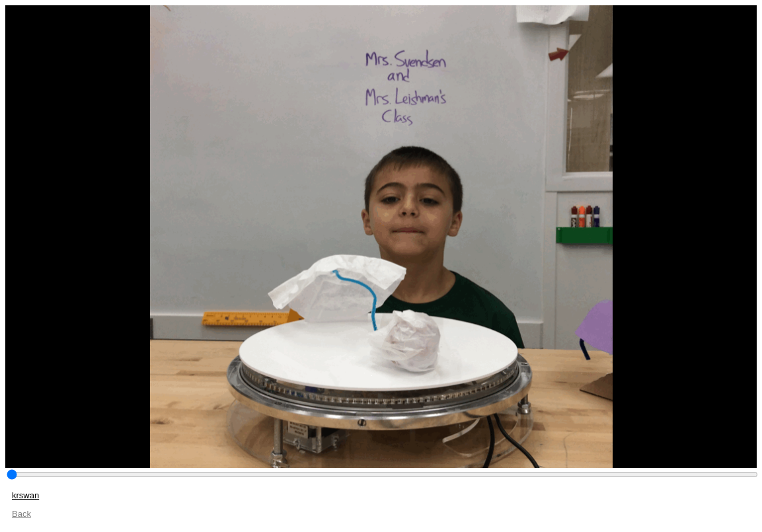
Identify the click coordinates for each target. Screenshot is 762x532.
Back (21, 514)
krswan (25, 495)
